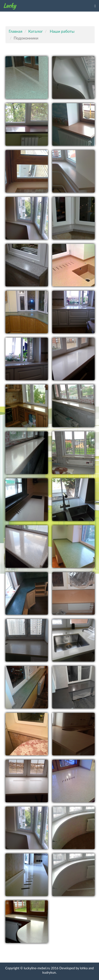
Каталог (36, 31)
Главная (16, 31)
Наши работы (62, 31)
